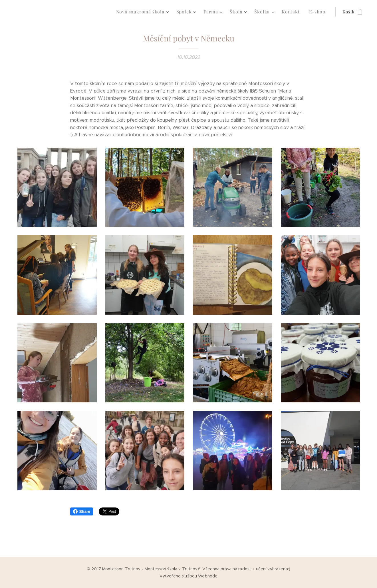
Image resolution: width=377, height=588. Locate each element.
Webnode (208, 576)
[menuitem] (150, 12)
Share (82, 511)
